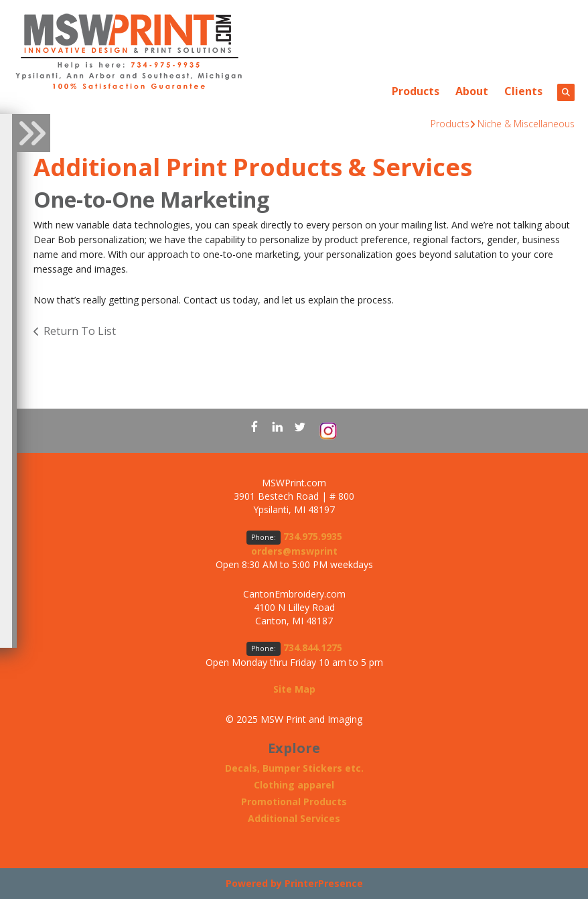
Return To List (80, 331)
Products (416, 91)
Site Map (294, 689)
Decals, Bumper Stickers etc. (294, 768)
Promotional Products (294, 802)
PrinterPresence (324, 883)
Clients (523, 91)
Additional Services (294, 818)
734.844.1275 (313, 647)
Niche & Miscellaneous (526, 124)
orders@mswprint (294, 551)
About (472, 91)
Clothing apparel (294, 785)
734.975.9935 (313, 536)
